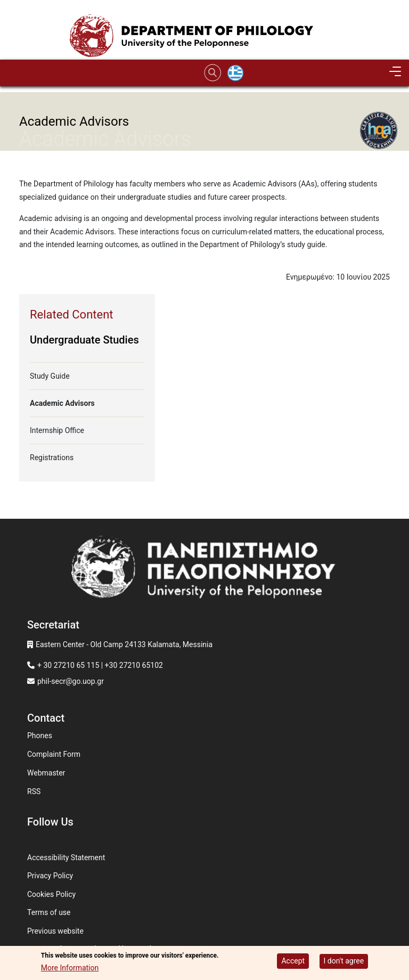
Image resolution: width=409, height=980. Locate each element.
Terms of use (49, 912)
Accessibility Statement (66, 857)
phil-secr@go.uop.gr (71, 681)
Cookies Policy (51, 894)
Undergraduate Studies (84, 340)
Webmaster (46, 773)
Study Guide (50, 376)
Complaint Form (54, 754)
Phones (40, 736)
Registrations (52, 458)
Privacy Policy (50, 876)
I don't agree (344, 961)
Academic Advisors (62, 403)
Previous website (55, 931)
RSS (34, 791)
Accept (293, 961)
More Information (70, 968)
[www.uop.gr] (204, 570)
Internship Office (57, 430)
